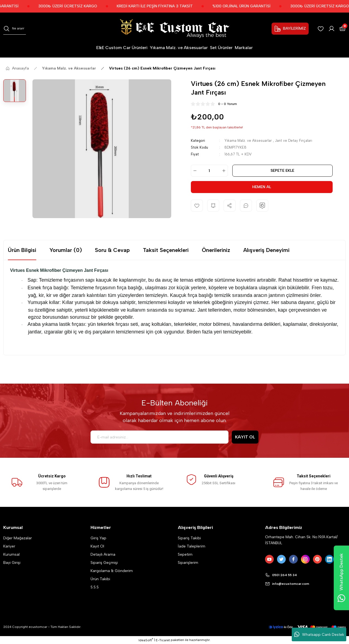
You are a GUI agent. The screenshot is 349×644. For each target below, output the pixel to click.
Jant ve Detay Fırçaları (294, 141)
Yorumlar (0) (66, 250)
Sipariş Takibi (189, 538)
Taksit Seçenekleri (166, 250)
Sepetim (185, 554)
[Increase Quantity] (225, 171)
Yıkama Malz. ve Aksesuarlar (248, 141)
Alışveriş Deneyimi (266, 250)
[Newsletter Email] (160, 437)
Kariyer (9, 546)
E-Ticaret (163, 640)
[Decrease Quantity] (194, 171)
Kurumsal (11, 554)
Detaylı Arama (103, 554)
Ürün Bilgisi (22, 250)
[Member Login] (332, 29)
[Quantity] (209, 171)
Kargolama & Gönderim (112, 571)
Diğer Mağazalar (18, 538)
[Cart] (342, 29)
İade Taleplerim (192, 546)
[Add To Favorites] (197, 206)
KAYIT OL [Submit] (245, 437)
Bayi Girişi (12, 563)
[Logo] (174, 28)
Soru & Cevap (112, 250)
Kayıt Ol (97, 546)
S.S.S (95, 587)
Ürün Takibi (100, 579)
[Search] (15, 29)
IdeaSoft (146, 640)
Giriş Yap (98, 538)
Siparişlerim (188, 563)
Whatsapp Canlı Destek (319, 634)
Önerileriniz (216, 250)
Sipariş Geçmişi (104, 563)
